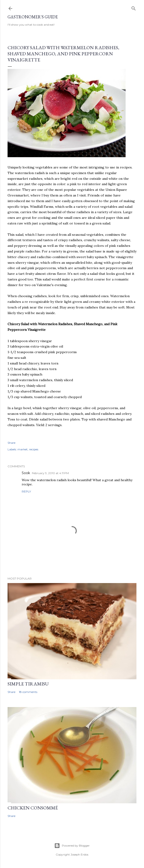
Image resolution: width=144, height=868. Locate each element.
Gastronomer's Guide (33, 17)
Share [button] (11, 443)
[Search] (134, 7)
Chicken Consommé (33, 808)
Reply (26, 491)
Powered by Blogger (72, 846)
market (23, 449)
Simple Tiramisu (28, 684)
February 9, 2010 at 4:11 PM (50, 473)
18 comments (28, 692)
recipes (34, 449)
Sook (26, 473)
